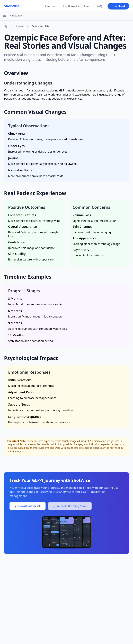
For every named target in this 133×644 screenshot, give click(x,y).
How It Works (70, 6)
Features (51, 6)
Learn (88, 6)
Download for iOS (28, 506)
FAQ (100, 6)
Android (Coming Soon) (70, 506)
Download (118, 6)
